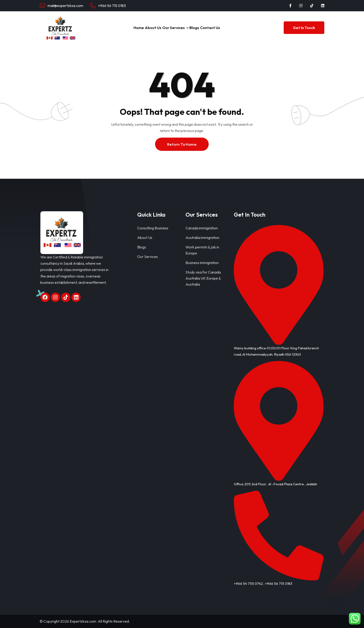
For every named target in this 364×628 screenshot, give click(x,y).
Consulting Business (153, 228)
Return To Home (182, 144)
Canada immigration (202, 228)
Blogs (201, 28)
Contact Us (224, 28)
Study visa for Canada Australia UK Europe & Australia (203, 278)
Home (125, 28)
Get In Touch (304, 28)
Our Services (173, 28)
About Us (146, 28)
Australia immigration (202, 238)
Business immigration (202, 263)
